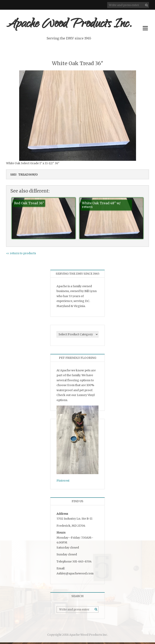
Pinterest (63, 482)
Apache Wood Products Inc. (75, 26)
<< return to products (21, 255)
